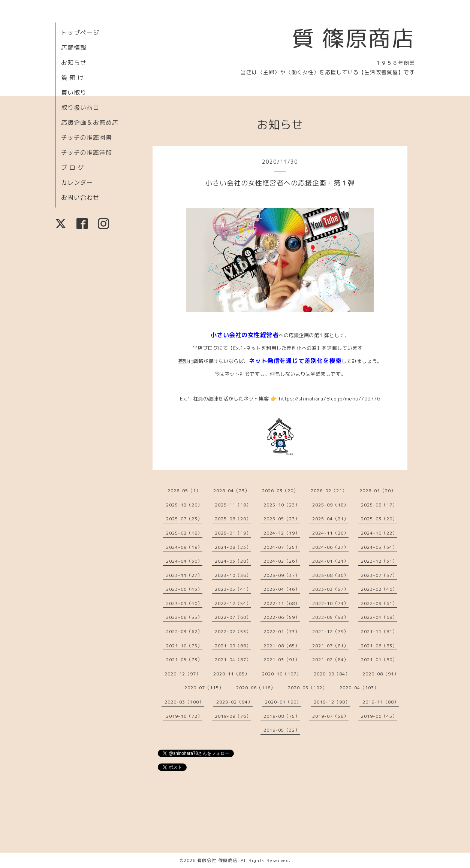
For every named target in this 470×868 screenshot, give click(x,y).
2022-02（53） (233, 631)
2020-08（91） (381, 674)
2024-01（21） (330, 561)
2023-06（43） (184, 589)
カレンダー (77, 182)
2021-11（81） (379, 631)
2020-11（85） (231, 674)
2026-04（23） (231, 491)
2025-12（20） (184, 505)
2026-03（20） (280, 491)
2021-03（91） (282, 660)
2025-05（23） (282, 519)
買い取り (74, 93)
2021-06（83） (379, 646)
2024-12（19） (282, 533)
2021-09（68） (233, 646)
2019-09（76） (233, 716)
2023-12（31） (379, 561)
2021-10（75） (184, 646)
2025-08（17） (379, 505)
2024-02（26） (282, 561)
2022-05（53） (330, 617)
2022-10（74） (330, 603)
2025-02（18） (184, 533)
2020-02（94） (234, 702)
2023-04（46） (282, 589)
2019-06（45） (379, 716)
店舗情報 (74, 48)
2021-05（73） (184, 660)
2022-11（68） (282, 603)
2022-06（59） (282, 617)
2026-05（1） (184, 491)
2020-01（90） (283, 702)
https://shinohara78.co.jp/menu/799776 (330, 399)
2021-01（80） (379, 660)
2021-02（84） (330, 660)
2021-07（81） (330, 646)
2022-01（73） (282, 631)
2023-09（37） (282, 575)
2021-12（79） (330, 631)
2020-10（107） (282, 674)
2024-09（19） (184, 547)
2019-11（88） (381, 702)
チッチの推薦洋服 (87, 152)
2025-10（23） (282, 505)
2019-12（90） (332, 702)
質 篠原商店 (353, 38)
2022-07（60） (233, 617)
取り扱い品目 (80, 108)
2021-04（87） (233, 660)
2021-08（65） (282, 646)
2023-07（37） (379, 575)
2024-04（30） (184, 561)
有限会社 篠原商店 (217, 860)
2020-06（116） (256, 688)
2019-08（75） (282, 716)
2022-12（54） (233, 603)
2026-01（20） (378, 491)
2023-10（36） (233, 575)
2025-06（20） (233, 519)
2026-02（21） (329, 491)
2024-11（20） (330, 533)
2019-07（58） (330, 716)
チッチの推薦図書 (87, 137)
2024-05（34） (379, 547)
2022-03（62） (184, 631)
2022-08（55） (184, 617)
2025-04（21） (330, 519)
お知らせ (74, 63)
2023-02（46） (379, 589)
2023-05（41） (233, 589)
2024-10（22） (379, 533)
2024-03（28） (233, 561)
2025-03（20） (379, 519)
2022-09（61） (379, 603)
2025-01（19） (233, 533)
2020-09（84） (332, 674)
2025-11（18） (233, 505)
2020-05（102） (308, 688)
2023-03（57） (330, 589)
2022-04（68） (379, 617)
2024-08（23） (233, 547)
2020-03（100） (184, 702)
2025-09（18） (330, 505)
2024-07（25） (282, 547)
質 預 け (73, 78)
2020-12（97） (183, 674)
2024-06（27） (330, 547)
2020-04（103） (359, 688)
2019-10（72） (184, 716)
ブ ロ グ (73, 167)
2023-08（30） (330, 575)
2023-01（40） (184, 603)
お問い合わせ (80, 197)
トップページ (80, 33)
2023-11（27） (184, 575)
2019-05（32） (282, 730)
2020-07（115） (204, 688)
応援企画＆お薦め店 (90, 123)
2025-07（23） (184, 519)
